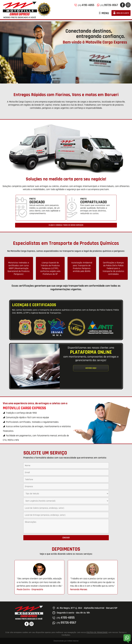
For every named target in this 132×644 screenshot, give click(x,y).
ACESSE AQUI (91, 368)
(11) (84, 5)
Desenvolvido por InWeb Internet (66, 641)
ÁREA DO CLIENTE (121, 13)
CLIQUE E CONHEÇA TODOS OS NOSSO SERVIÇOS (66, 225)
